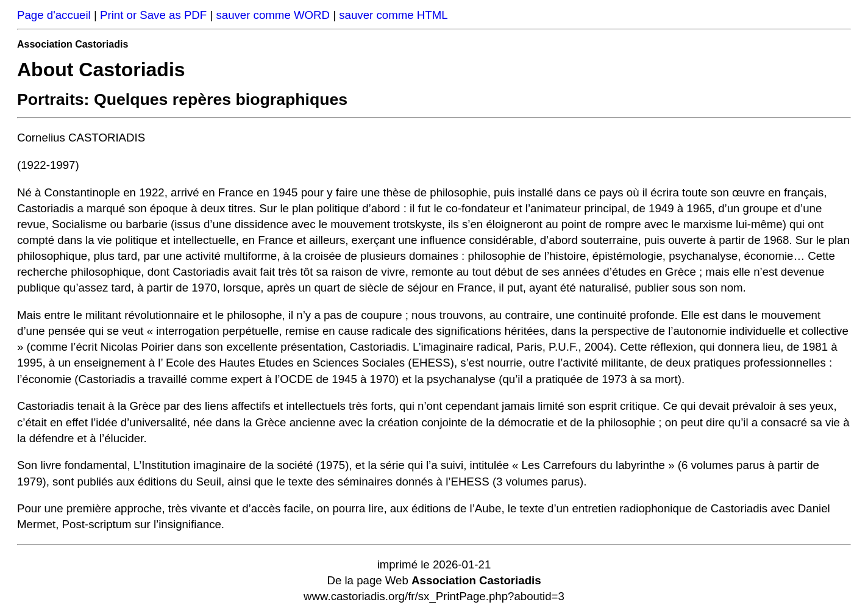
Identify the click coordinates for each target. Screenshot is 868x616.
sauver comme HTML (393, 15)
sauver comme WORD (273, 15)
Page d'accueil (54, 15)
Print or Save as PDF (153, 15)
